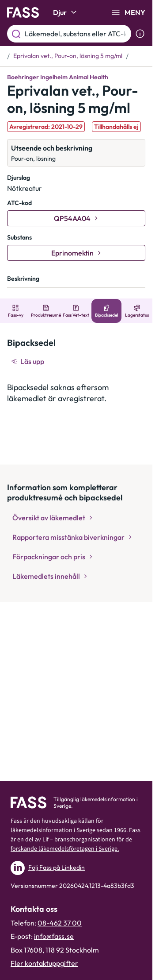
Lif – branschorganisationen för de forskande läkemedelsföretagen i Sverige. (71, 844)
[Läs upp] (28, 361)
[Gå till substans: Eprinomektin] (76, 253)
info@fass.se (54, 936)
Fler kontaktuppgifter (44, 963)
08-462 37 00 (60, 923)
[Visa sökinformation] (140, 34)
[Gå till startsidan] (23, 12)
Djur (66, 12)
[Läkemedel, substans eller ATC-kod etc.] (76, 34)
